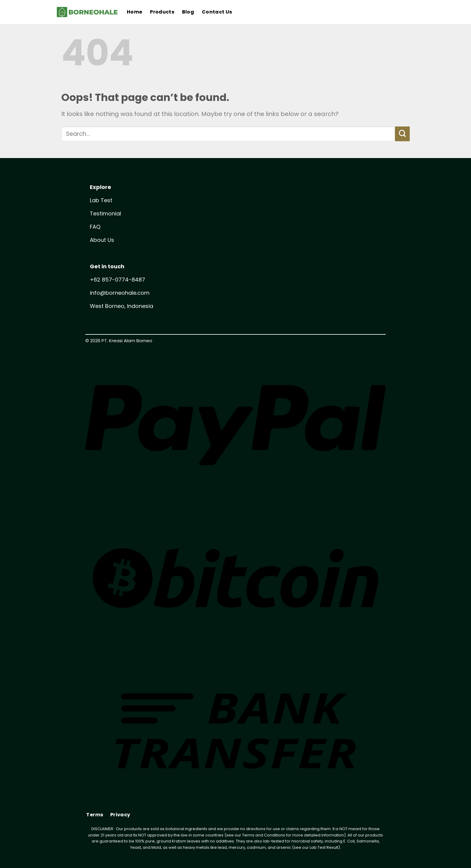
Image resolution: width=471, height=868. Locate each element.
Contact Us (217, 12)
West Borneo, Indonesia (122, 306)
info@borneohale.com (120, 293)
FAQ (95, 227)
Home (134, 12)
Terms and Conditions (264, 835)
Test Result (328, 847)
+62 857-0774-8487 (117, 280)
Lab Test (101, 200)
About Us (102, 240)
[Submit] (402, 134)
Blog (188, 12)
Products (162, 12)
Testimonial (105, 213)
